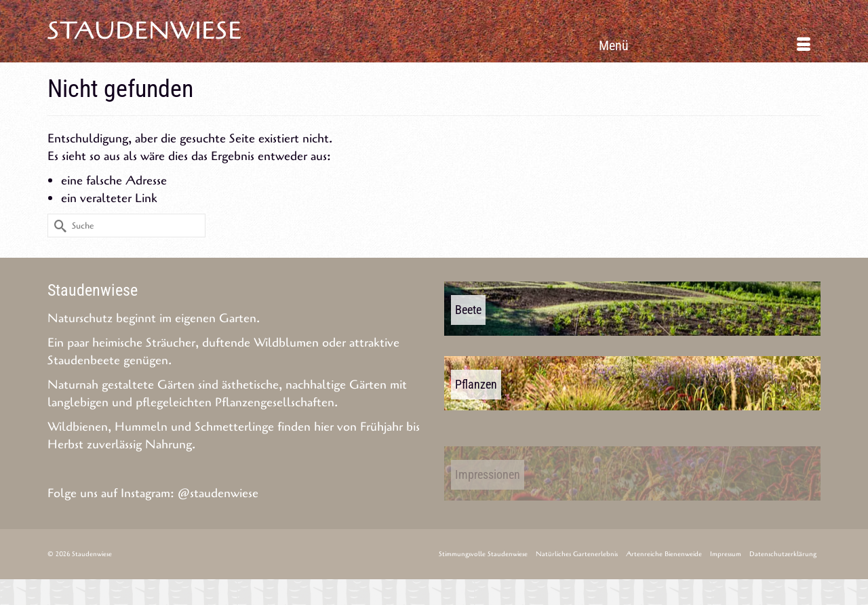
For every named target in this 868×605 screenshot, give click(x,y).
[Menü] (705, 45)
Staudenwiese (145, 31)
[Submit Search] (58, 226)
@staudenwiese (218, 493)
